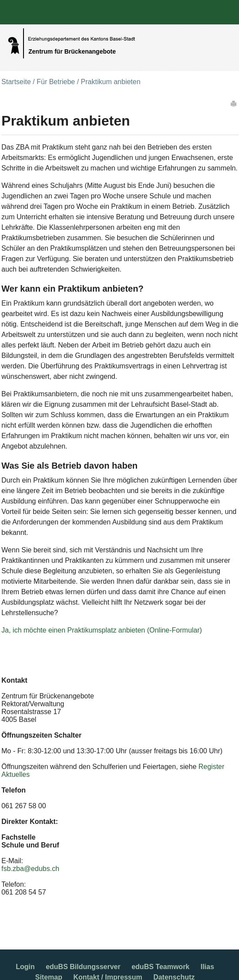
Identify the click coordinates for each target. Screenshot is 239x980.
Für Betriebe (56, 82)
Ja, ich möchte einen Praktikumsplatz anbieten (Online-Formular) (102, 630)
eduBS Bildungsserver (83, 967)
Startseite (16, 82)
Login (25, 967)
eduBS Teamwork (160, 967)
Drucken (234, 103)
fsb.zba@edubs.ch (30, 869)
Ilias (207, 967)
